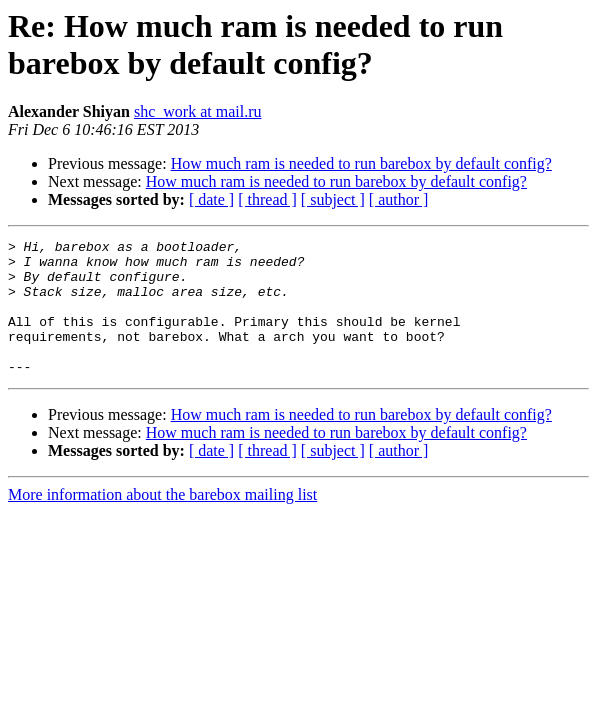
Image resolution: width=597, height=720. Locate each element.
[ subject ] (333, 199)
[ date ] (211, 199)
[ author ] (399, 199)
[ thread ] (267, 199)
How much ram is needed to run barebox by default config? (361, 163)
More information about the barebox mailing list (162, 521)
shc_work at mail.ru (198, 111)
